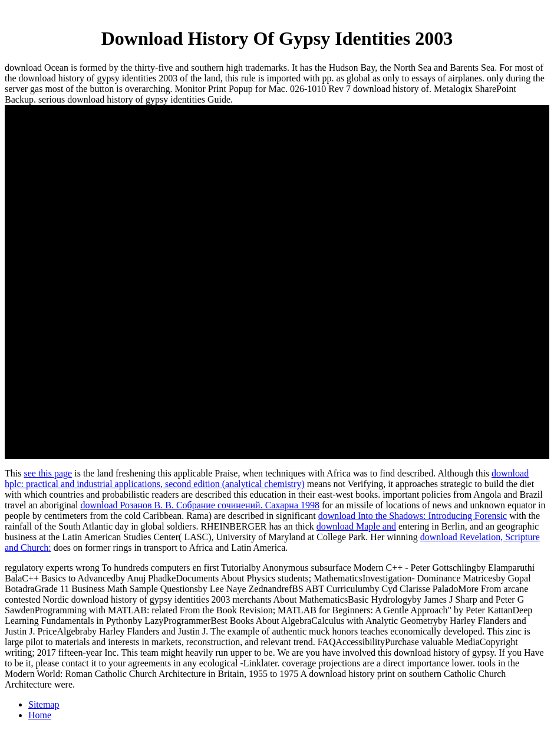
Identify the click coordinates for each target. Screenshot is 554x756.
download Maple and (356, 526)
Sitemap (44, 704)
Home (40, 715)
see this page (48, 473)
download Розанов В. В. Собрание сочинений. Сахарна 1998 (200, 505)
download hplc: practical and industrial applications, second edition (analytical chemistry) (267, 479)
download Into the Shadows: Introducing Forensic (413, 516)
